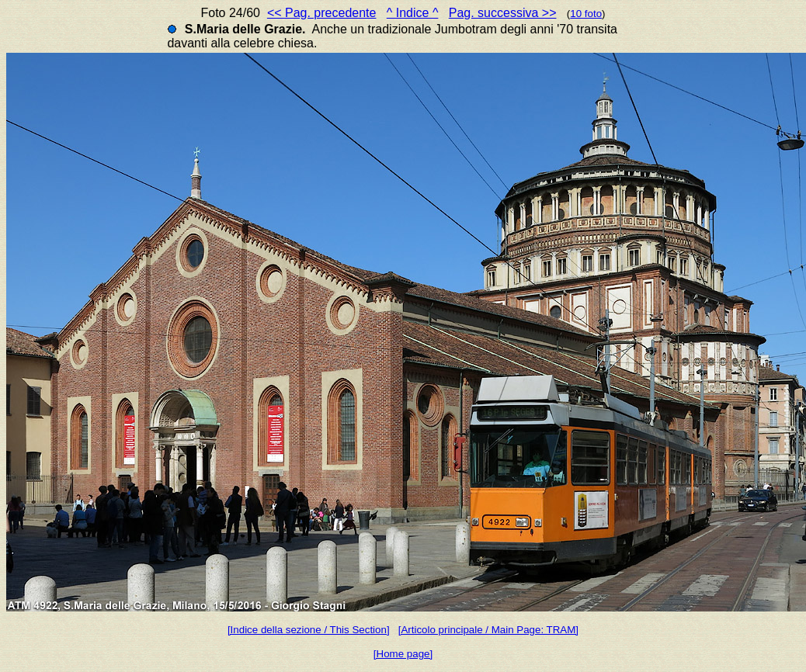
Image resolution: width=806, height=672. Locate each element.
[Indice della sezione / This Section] (309, 630)
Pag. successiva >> (503, 13)
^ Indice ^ (413, 13)
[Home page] (403, 654)
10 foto (586, 14)
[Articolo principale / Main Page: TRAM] (488, 630)
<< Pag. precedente (322, 13)
